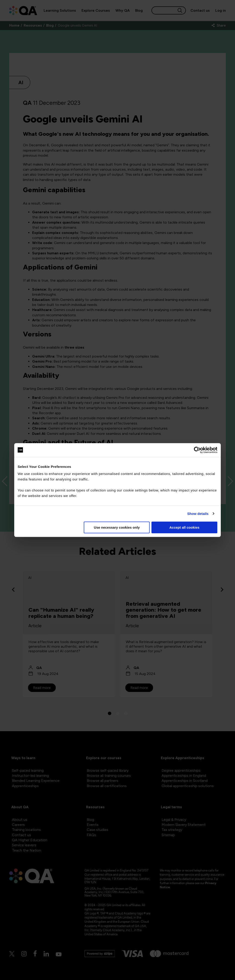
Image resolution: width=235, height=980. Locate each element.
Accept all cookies (184, 527)
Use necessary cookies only (117, 527)
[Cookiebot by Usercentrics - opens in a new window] (197, 450)
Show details (198, 514)
